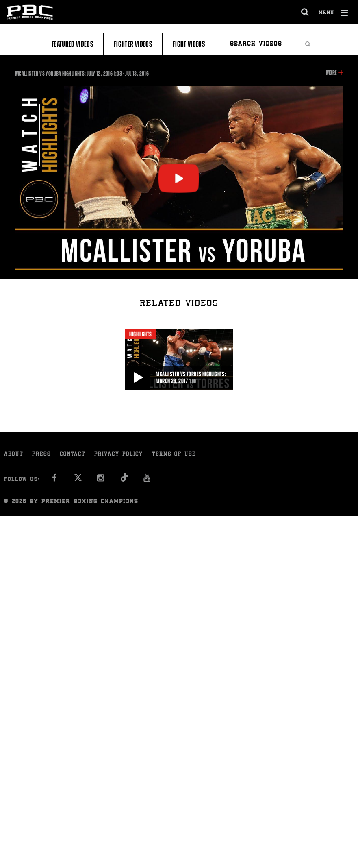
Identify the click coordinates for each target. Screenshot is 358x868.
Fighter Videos (133, 44)
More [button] (331, 73)
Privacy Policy (119, 455)
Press (41, 455)
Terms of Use (174, 455)
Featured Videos (72, 44)
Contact (73, 455)
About (14, 455)
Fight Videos (189, 44)
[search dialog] (305, 12)
